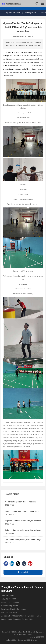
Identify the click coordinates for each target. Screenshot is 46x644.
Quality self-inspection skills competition (20, 502)
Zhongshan (22, 640)
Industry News (30, 13)
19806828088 (13, 602)
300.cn (15, 640)
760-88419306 (11, 599)
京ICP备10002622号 (37, 637)
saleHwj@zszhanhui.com (17, 609)
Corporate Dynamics (12, 13)
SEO (29, 640)
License (34, 640)
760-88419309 (12, 612)
